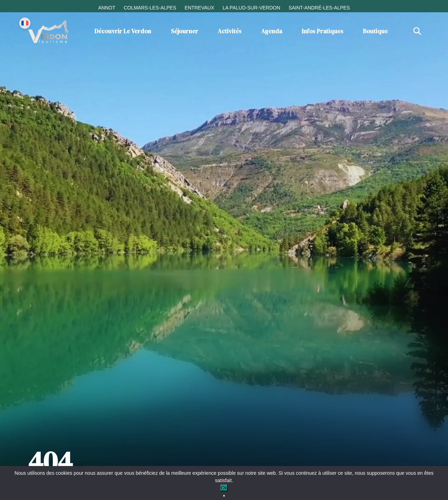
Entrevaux (199, 8)
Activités (230, 31)
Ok (224, 488)
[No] (224, 496)
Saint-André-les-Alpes (319, 8)
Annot (107, 8)
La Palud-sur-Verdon (251, 8)
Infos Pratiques (323, 31)
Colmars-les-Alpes (150, 8)
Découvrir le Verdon (123, 31)
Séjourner (184, 31)
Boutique (375, 31)
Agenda (272, 31)
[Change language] (25, 23)
